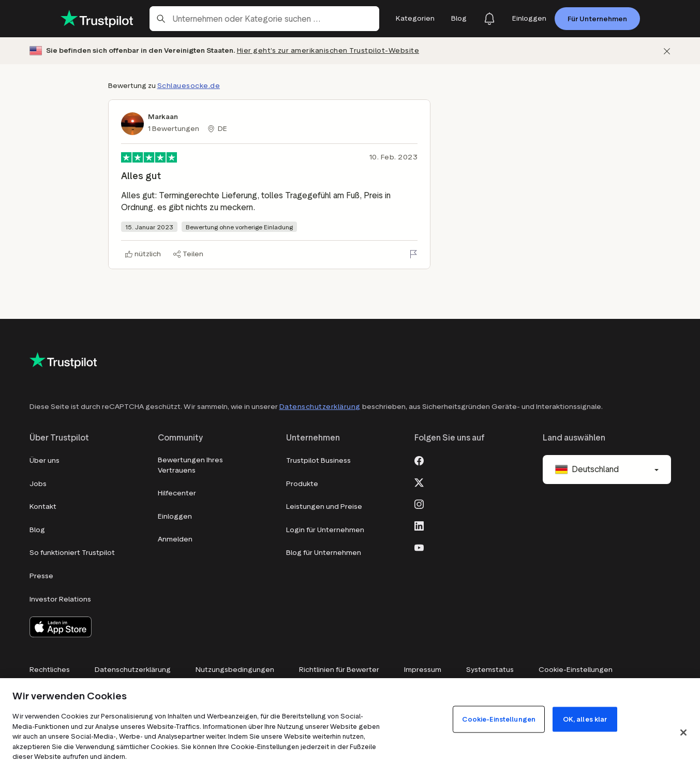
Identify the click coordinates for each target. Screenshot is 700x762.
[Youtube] (419, 547)
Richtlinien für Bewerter (339, 670)
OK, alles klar (585, 719)
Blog (37, 530)
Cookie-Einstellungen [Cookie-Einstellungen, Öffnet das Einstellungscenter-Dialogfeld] (499, 719)
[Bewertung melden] (413, 254)
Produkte (302, 484)
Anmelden (175, 539)
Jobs (38, 484)
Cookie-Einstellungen (576, 670)
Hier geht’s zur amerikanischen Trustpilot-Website (328, 50)
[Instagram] (419, 503)
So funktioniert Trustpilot (72, 553)
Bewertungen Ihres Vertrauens (190, 465)
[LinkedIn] (419, 525)
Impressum (423, 670)
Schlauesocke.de (189, 86)
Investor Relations (60, 599)
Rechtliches (50, 670)
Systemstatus (490, 670)
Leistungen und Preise (324, 507)
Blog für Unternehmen (324, 553)
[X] (419, 481)
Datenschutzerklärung (320, 407)
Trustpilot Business (318, 460)
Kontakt (43, 507)
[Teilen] (188, 254)
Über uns (44, 460)
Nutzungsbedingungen (235, 670)
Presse (41, 576)
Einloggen (175, 516)
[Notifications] (489, 19)
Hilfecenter (177, 493)
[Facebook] (419, 460)
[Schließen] (667, 51)
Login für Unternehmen (325, 530)
